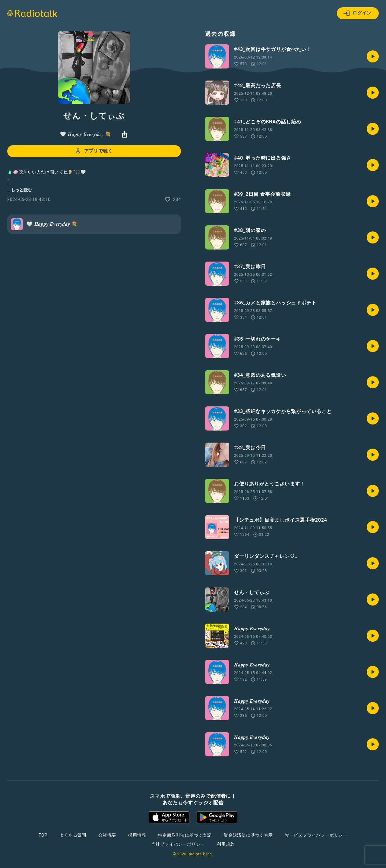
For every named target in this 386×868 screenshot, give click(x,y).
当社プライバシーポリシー (178, 844)
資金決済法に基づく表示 (248, 835)
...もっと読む (20, 190)
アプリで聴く (94, 151)
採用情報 (137, 835)
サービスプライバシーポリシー (316, 835)
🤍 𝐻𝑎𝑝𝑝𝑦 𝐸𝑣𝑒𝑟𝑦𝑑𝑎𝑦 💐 (85, 134)
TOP (43, 835)
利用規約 (226, 844)
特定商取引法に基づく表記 (185, 835)
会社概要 (107, 835)
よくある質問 (73, 835)
